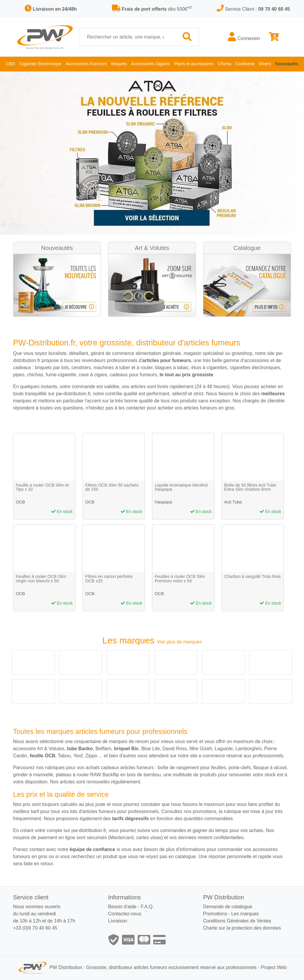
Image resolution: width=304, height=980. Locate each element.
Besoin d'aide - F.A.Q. (131, 907)
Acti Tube (233, 502)
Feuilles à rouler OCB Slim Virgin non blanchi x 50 (41, 579)
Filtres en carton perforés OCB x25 (109, 579)
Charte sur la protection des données (242, 928)
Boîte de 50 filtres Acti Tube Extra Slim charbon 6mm (250, 487)
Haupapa (163, 502)
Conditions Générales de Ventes (237, 921)
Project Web (274, 968)
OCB (20, 502)
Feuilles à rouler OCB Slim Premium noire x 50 (180, 579)
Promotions (215, 914)
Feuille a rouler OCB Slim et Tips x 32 (42, 487)
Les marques (245, 914)
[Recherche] (128, 37)
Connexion (244, 37)
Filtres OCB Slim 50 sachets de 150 (112, 487)
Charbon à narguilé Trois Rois (252, 577)
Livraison (118, 921)
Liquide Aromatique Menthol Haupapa (181, 487)
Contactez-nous (125, 914)
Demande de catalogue (228, 907)
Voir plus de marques (179, 642)
